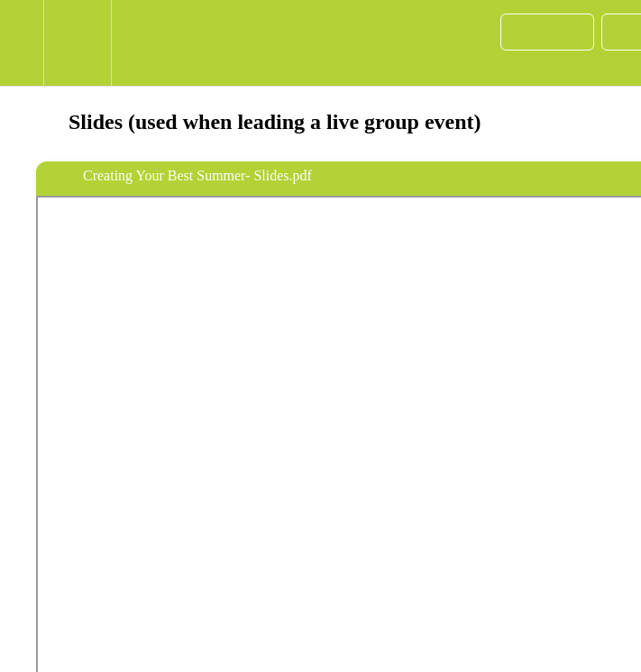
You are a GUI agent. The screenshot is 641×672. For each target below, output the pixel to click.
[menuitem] (77, 43)
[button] (22, 43)
